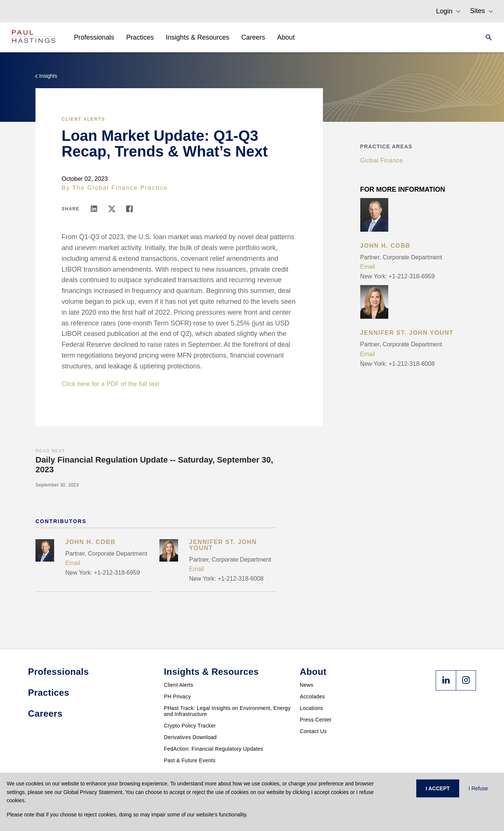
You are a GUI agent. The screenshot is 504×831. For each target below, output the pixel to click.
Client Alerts (83, 119)
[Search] (486, 37)
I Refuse (478, 788)
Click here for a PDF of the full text (111, 384)
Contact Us (313, 731)
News (307, 685)
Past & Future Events (190, 760)
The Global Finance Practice (120, 188)
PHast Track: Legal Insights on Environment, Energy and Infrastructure (227, 711)
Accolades (312, 696)
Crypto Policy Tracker (190, 726)
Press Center (316, 720)
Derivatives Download (190, 737)
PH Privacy (177, 696)
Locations (312, 708)
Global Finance (382, 160)
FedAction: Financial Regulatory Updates (214, 749)
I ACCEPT (438, 788)
